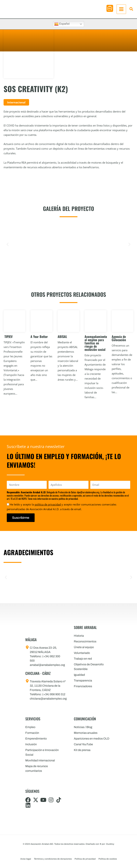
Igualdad (79, 675)
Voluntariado (82, 653)
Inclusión (31, 744)
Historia (79, 636)
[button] (110, 8)
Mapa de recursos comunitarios (37, 768)
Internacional (16, 102)
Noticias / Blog (83, 727)
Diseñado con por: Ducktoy (100, 844)
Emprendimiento (36, 739)
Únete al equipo (84, 647)
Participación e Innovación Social (42, 752)
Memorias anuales (86, 733)
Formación (32, 733)
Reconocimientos (85, 641)
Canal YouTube (83, 744)
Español (62, 24)
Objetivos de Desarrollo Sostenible (89, 667)
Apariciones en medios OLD (92, 739)
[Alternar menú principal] (121, 9)
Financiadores (83, 686)
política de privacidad (48, 504)
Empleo (30, 727)
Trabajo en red (83, 659)
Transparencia (83, 680)
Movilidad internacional (40, 760)
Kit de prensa (82, 750)
